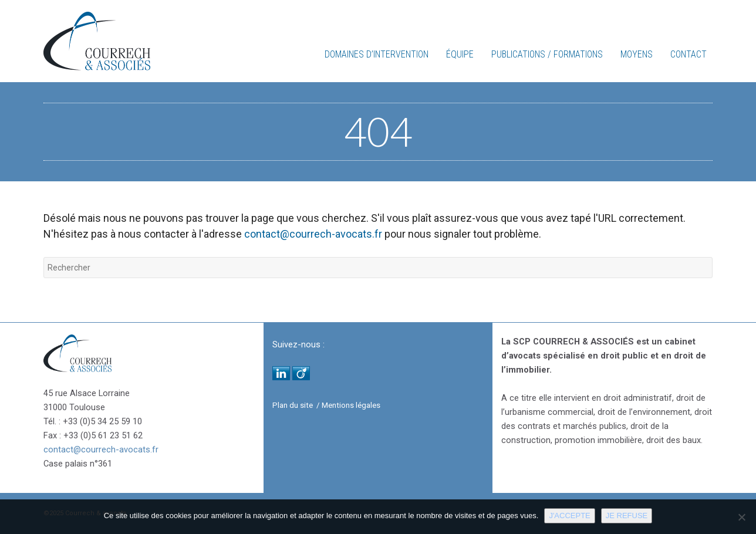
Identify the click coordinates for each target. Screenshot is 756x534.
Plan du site (293, 405)
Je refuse (627, 516)
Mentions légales (351, 405)
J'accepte (569, 516)
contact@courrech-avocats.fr (313, 234)
